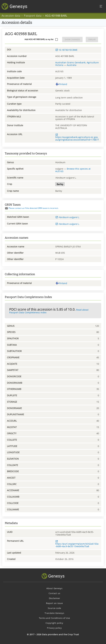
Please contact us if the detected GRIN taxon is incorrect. (32, 208)
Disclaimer (55, 598)
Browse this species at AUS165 (73, 170)
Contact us (54, 593)
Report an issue (54, 603)
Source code (54, 608)
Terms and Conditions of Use (54, 618)
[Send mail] (6, 208)
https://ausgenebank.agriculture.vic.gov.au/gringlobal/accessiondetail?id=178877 (77, 137)
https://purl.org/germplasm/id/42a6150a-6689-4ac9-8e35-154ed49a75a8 (77, 544)
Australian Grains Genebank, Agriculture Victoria (77, 64)
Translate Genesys (54, 613)
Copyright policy (54, 623)
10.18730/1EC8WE (66, 50)
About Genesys (54, 588)
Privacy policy (54, 628)
